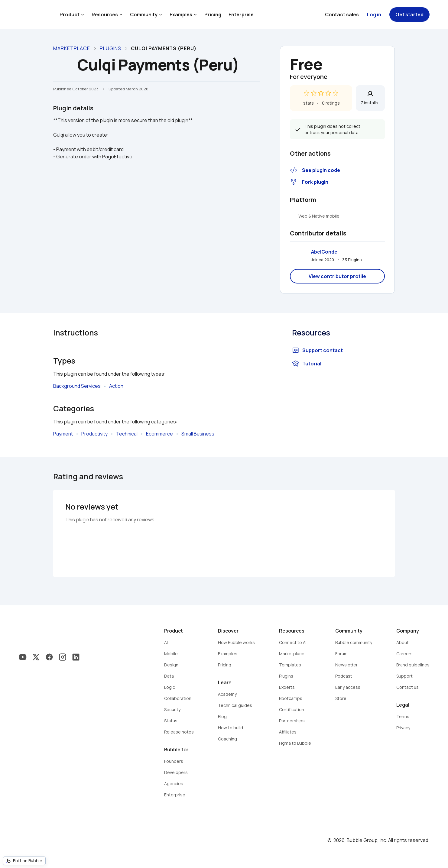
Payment (63, 434)
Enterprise (241, 15)
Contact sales (342, 15)
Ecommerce (159, 434)
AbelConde (324, 252)
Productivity (94, 434)
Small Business (198, 434)
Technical (127, 434)
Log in (374, 15)
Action (116, 386)
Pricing (213, 15)
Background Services (77, 386)
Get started (409, 15)
